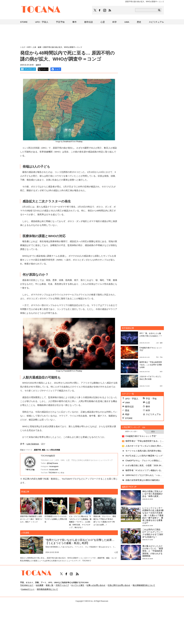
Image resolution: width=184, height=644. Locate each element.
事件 (148, 407)
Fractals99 (68, 371)
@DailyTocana (52, 463)
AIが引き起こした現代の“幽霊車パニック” (144, 456)
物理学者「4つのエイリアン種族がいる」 (144, 470)
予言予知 (60, 22)
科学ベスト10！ (131, 431)
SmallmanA (67, 142)
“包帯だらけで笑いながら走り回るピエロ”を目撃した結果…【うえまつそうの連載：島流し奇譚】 (80, 542)
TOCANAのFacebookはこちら (100, 10)
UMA (127, 402)
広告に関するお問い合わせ (119, 585)
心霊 (148, 402)
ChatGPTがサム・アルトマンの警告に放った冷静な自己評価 (145, 461)
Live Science (33, 444)
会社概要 (40, 585)
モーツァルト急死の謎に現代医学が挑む (144, 451)
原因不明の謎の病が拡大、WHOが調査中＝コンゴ (63, 47)
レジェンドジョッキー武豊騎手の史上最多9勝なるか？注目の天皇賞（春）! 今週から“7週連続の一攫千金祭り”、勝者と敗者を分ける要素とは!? (153, 515)
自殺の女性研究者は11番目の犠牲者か (143, 480)
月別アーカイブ (62, 585)
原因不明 (37, 450)
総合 (153, 431)
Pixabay (79, 142)
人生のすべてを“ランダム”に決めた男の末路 (145, 446)
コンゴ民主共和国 (53, 450)
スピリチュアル (153, 414)
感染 (44, 450)
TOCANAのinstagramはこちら (105, 10)
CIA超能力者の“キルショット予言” (141, 436)
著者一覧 (50, 585)
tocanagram (54, 466)
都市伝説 (129, 407)
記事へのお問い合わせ (96, 585)
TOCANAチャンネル (56, 473)
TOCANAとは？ (27, 585)
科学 (148, 410)
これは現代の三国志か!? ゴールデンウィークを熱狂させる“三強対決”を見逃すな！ (153, 533)
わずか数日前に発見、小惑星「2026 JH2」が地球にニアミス (145, 465)
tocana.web (54, 470)
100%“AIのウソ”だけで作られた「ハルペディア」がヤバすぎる (145, 475)
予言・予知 (151, 399)
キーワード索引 (78, 585)
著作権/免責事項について (48, 589)
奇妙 (127, 414)
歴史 (127, 410)
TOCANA (41, 10)
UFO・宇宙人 (132, 399)
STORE (129, 418)
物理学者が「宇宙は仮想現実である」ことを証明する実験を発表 (151, 365)
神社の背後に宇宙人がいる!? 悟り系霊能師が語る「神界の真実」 (153, 494)
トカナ (23, 47)
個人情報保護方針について (144, 585)
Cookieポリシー (28, 589)
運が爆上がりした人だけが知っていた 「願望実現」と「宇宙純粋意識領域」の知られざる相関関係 (153, 551)
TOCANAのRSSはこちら (110, 10)
